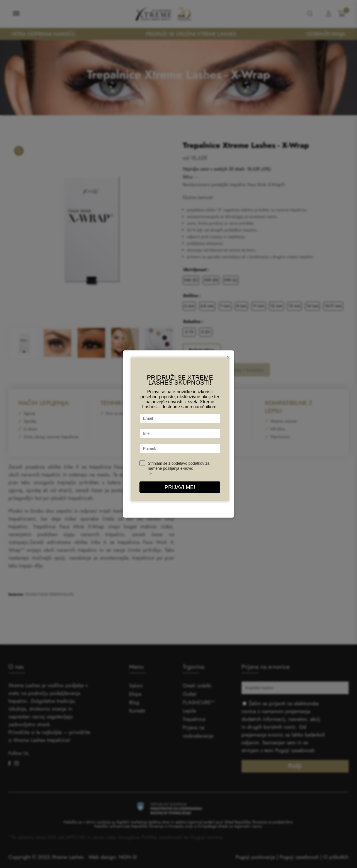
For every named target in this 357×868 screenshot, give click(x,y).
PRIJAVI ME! (180, 487)
